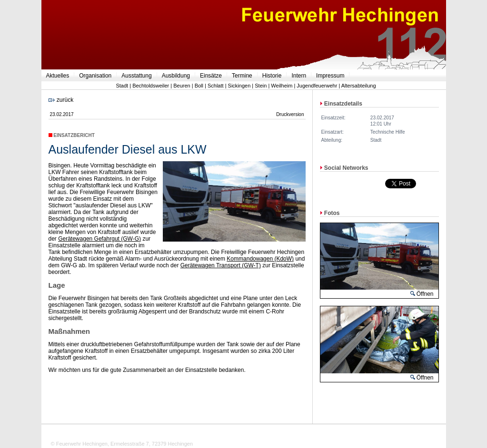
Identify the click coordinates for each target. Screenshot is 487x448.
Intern (299, 76)
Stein (261, 86)
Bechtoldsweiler (151, 86)
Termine (242, 76)
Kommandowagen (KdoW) (260, 259)
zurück (61, 100)
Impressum (330, 76)
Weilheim (282, 86)
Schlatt (216, 86)
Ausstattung (136, 76)
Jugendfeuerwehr (317, 86)
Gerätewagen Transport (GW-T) (221, 265)
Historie (272, 76)
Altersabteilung (359, 86)
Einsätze (211, 76)
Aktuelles (58, 76)
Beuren (182, 86)
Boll (199, 86)
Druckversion (290, 114)
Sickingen (239, 86)
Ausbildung (176, 76)
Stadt (122, 86)
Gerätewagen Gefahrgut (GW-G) (99, 239)
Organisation (95, 76)
